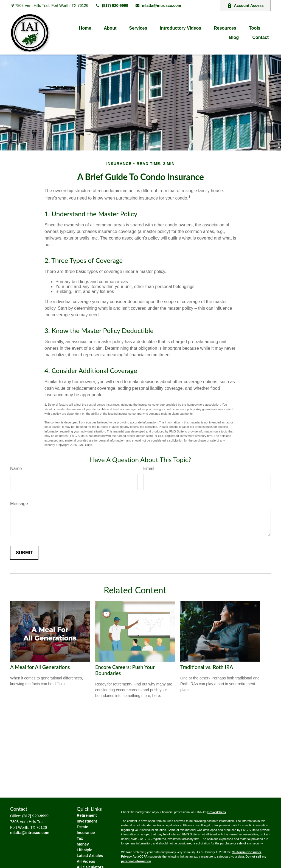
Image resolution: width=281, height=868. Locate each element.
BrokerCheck (217, 812)
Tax (80, 838)
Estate (83, 827)
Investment (87, 821)
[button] (85, 28)
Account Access (245, 6)
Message (19, 504)
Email (149, 469)
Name (16, 469)
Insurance (86, 833)
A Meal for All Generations (40, 667)
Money (83, 844)
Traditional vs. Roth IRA (207, 667)
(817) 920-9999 (112, 5)
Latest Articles (90, 856)
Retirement (87, 815)
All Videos (86, 861)
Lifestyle (85, 850)
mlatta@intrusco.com (158, 5)
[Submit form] (24, 553)
